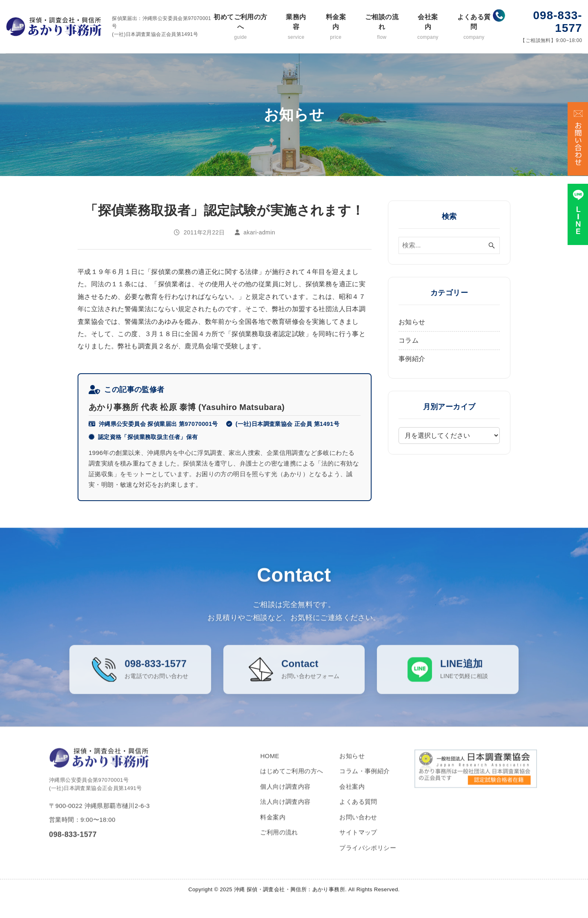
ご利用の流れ (279, 843)
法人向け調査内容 (285, 812)
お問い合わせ (358, 828)
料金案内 (336, 27)
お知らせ (412, 322)
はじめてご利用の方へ (292, 781)
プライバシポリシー (368, 858)
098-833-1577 (558, 22)
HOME (270, 766)
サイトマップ (358, 843)
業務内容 (296, 27)
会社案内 (428, 27)
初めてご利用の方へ (241, 27)
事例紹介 (412, 359)
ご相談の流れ (382, 27)
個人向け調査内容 (285, 797)
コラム (409, 340)
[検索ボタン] (492, 245)
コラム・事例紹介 (364, 781)
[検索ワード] (449, 245)
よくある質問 (474, 27)
